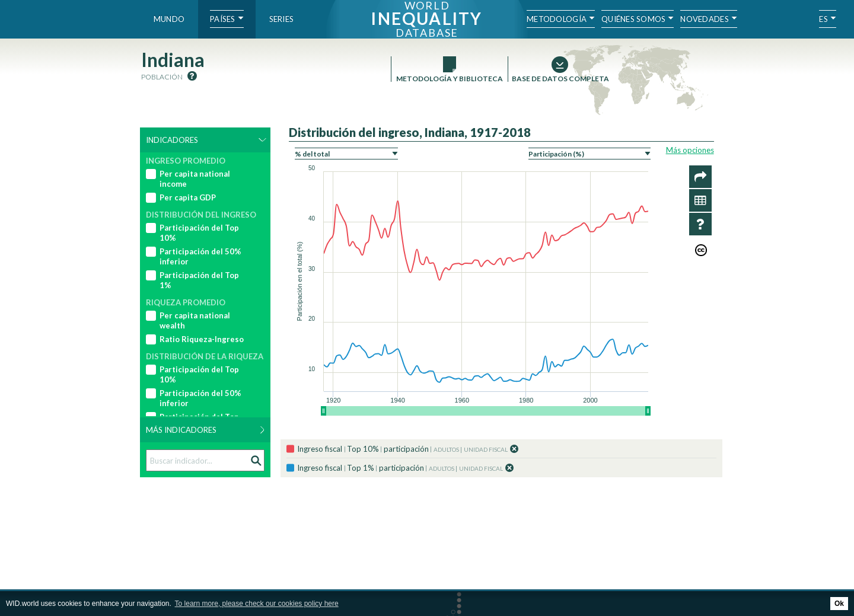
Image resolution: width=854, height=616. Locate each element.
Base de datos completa (560, 79)
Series (282, 19)
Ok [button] (839, 604)
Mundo (169, 19)
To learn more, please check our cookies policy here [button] (257, 604)
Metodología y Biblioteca (450, 79)
